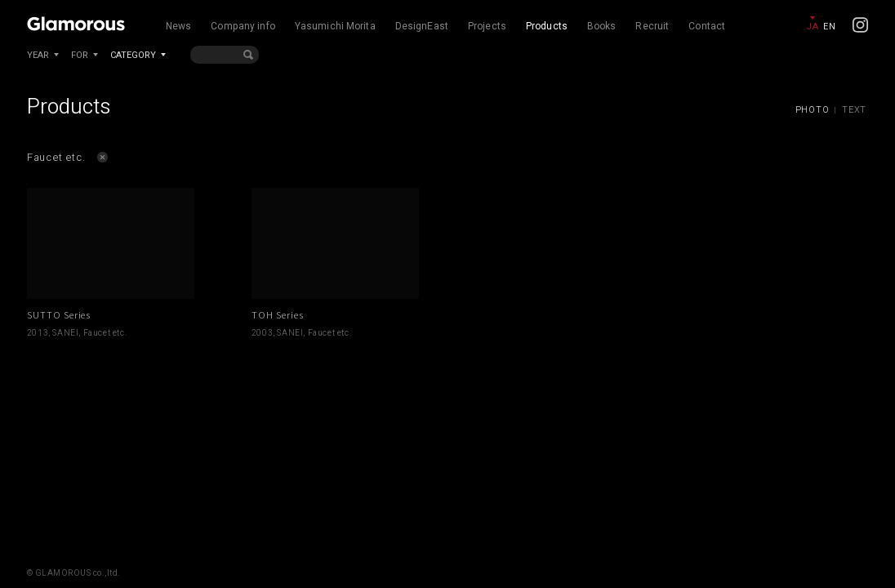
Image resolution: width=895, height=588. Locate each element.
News (178, 26)
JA (812, 27)
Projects (487, 26)
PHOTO (813, 110)
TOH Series (278, 314)
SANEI (65, 333)
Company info (243, 26)
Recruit (652, 26)
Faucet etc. (105, 333)
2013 (38, 333)
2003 (262, 333)
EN (829, 27)
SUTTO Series (59, 314)
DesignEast (422, 26)
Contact (707, 26)
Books (602, 26)
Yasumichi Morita (335, 26)
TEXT (854, 110)
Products (547, 26)
